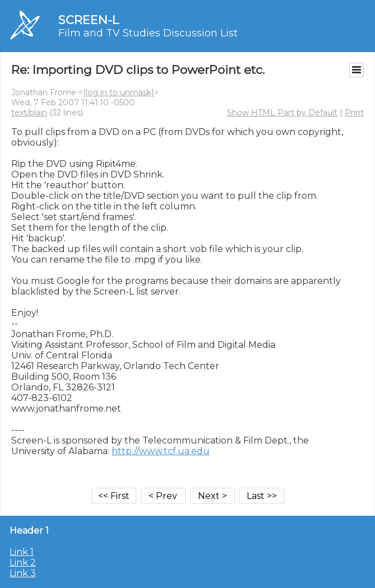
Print (354, 113)
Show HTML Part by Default (282, 113)
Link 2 (23, 563)
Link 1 (22, 552)
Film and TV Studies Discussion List (148, 33)
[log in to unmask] (119, 92)
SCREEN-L (89, 20)
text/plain (29, 113)
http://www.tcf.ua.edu (161, 451)
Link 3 (23, 573)
